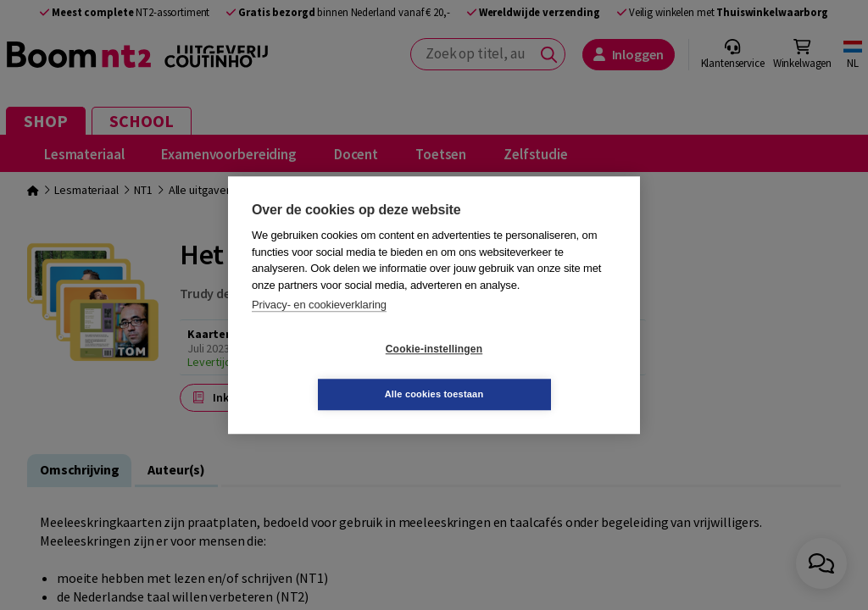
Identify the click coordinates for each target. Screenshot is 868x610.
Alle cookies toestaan (535, 371)
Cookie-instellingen (333, 372)
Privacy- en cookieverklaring (319, 327)
